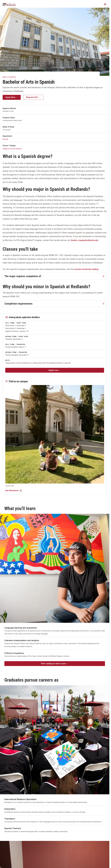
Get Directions (14, 491)
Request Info (33, 97)
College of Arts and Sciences (12, 149)
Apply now (55, 370)
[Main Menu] (105, 4)
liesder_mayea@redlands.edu (84, 240)
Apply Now (12, 97)
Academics (11, 77)
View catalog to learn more (55, 664)
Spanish (5, 139)
